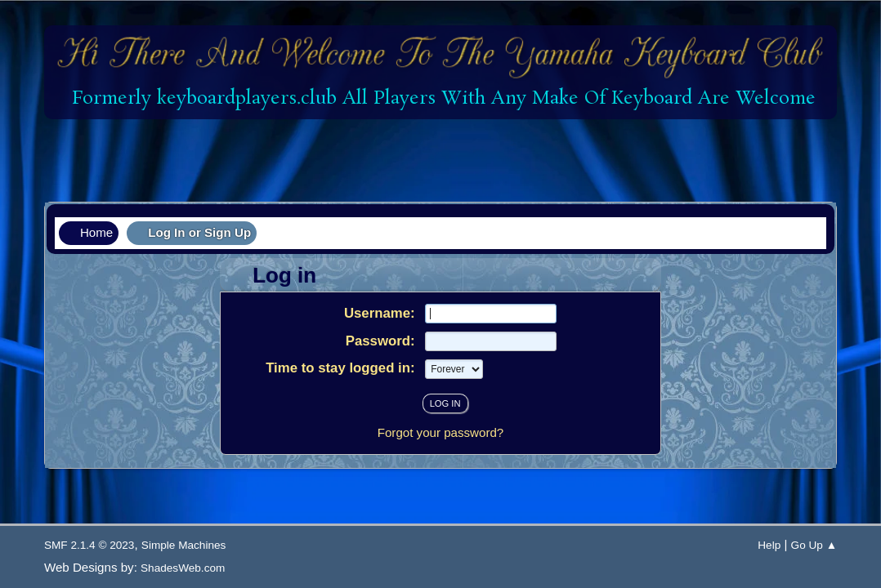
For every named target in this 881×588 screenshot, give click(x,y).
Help (769, 545)
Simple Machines (184, 545)
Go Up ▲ (814, 545)
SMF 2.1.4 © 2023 (89, 545)
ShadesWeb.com (183, 568)
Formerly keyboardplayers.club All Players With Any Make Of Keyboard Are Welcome (441, 98)
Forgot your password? (441, 432)
